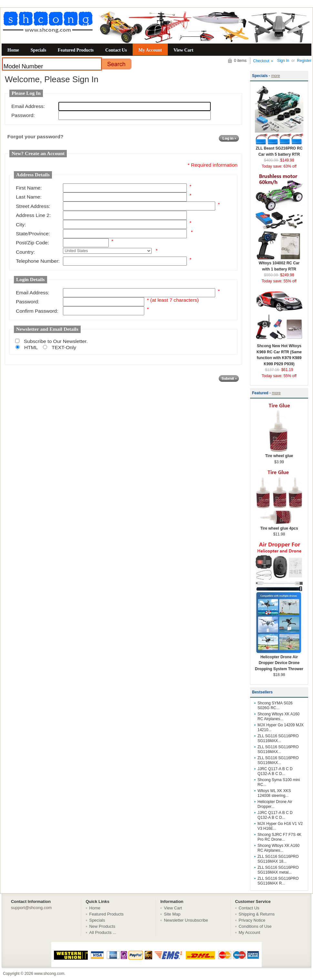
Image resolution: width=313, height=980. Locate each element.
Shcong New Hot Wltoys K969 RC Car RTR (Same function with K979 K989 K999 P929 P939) (279, 353)
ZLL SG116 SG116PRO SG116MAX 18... (278, 859)
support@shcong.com (31, 908)
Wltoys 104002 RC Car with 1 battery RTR (279, 264)
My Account (150, 50)
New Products (102, 926)
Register (304, 61)
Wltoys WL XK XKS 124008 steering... (274, 793)
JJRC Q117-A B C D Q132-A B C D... (275, 771)
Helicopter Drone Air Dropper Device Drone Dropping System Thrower (279, 661)
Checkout (261, 61)
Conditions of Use (255, 926)
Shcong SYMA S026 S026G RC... (275, 706)
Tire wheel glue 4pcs (279, 526)
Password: (23, 115)
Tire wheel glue (279, 454)
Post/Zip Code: (32, 243)
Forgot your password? (35, 137)
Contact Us (116, 50)
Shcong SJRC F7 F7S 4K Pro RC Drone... (279, 837)
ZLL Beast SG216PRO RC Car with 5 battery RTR (279, 149)
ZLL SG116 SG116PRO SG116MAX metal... (278, 870)
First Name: (29, 188)
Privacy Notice (252, 920)
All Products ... (103, 932)
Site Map (172, 914)
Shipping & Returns (257, 914)
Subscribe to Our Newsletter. (56, 341)
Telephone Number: (38, 261)
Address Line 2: (33, 215)
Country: (25, 252)
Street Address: (33, 206)
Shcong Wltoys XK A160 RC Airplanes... (278, 716)
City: (21, 225)
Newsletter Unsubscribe (186, 920)
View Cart (183, 50)
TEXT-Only (64, 347)
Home (13, 50)
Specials (38, 50)
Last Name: (29, 197)
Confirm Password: (37, 311)
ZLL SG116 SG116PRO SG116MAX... (278, 738)
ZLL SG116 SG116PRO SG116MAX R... (278, 881)
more (275, 76)
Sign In (283, 61)
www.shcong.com (49, 974)
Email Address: (28, 106)
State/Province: (33, 234)
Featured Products (76, 50)
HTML (31, 347)
